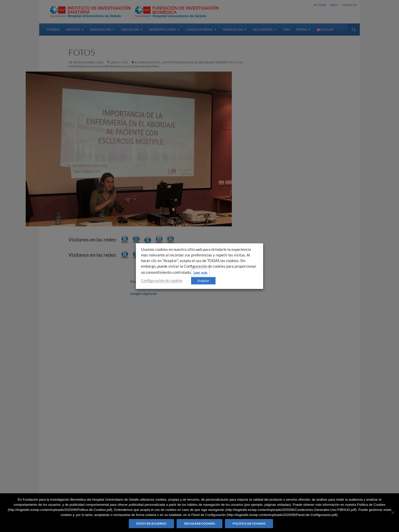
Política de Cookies (249, 523)
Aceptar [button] (203, 280)
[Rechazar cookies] (393, 513)
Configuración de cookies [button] (162, 280)
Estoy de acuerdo (151, 523)
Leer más (200, 272)
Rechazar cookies (199, 523)
